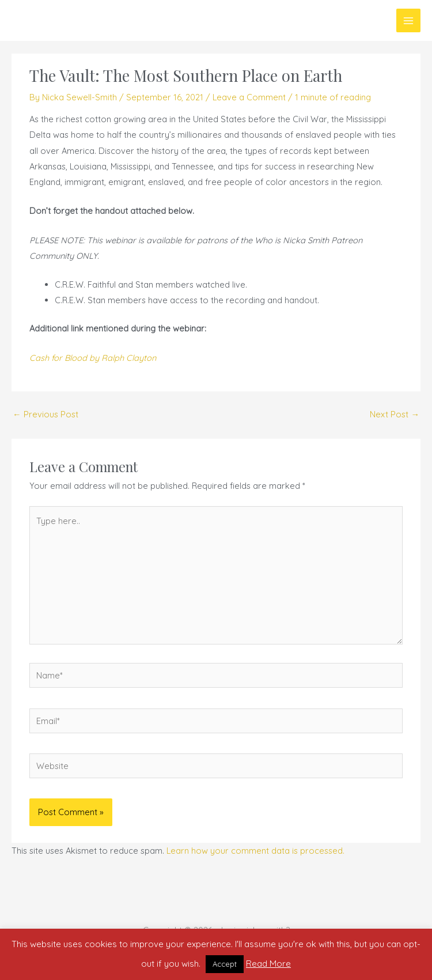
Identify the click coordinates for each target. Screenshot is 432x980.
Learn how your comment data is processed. (255, 851)
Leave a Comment (249, 97)
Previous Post (46, 414)
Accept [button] (225, 964)
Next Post (395, 414)
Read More (268, 964)
